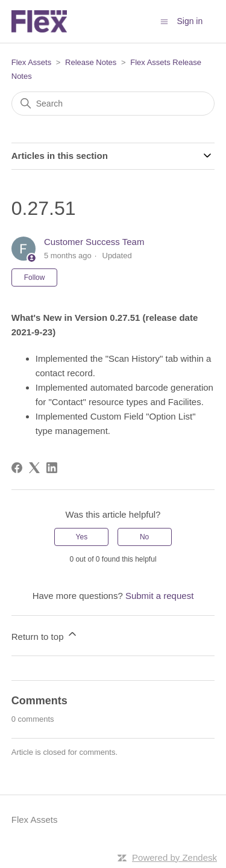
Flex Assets (31, 62)
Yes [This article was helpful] (82, 537)
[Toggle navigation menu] (164, 21)
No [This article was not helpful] (144, 537)
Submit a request (159, 596)
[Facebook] (17, 468)
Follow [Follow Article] (35, 277)
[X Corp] (34, 468)
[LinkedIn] (52, 468)
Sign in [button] (190, 21)
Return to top (45, 635)
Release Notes (91, 62)
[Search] (113, 104)
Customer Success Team (94, 242)
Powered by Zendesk (174, 857)
